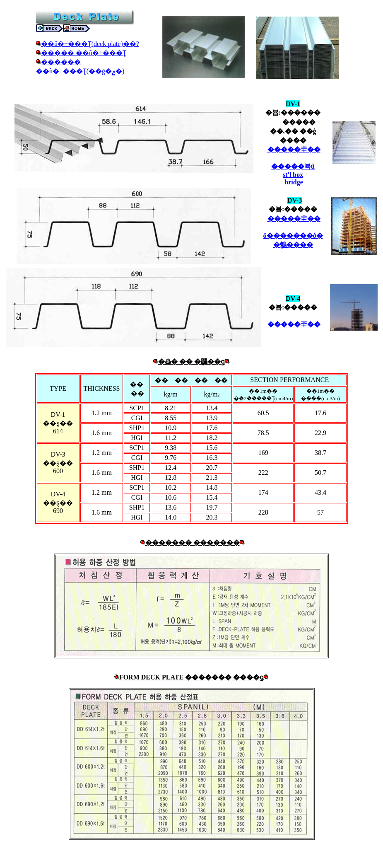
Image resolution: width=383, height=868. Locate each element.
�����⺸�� (294, 149)
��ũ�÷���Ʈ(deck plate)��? (90, 44)
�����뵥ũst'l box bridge (293, 174)
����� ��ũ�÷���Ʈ (84, 53)
